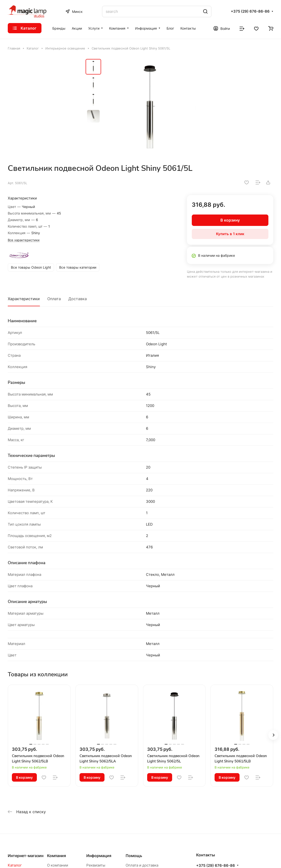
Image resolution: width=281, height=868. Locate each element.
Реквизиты (96, 865)
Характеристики (24, 299)
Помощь (134, 856)
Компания (56, 856)
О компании (58, 865)
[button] (273, 735)
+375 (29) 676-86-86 (250, 11)
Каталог (15, 865)
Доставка (78, 299)
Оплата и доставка (142, 865)
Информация (99, 856)
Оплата (54, 299)
